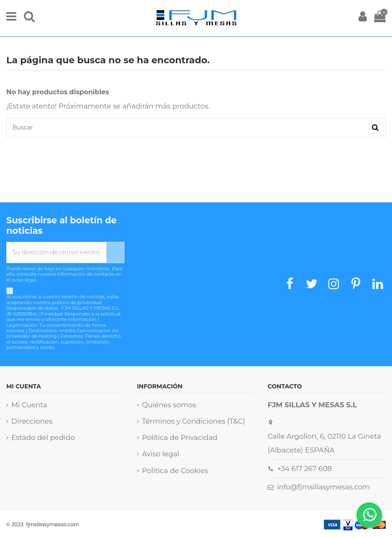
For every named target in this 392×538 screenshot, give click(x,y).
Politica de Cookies (175, 471)
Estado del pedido (43, 437)
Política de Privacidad (180, 437)
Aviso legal (161, 454)
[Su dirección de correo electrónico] (57, 252)
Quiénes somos (169, 405)
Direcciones (32, 421)
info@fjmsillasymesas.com (324, 487)
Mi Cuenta (29, 405)
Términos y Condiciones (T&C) (193, 421)
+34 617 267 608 (305, 468)
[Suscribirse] (115, 252)
